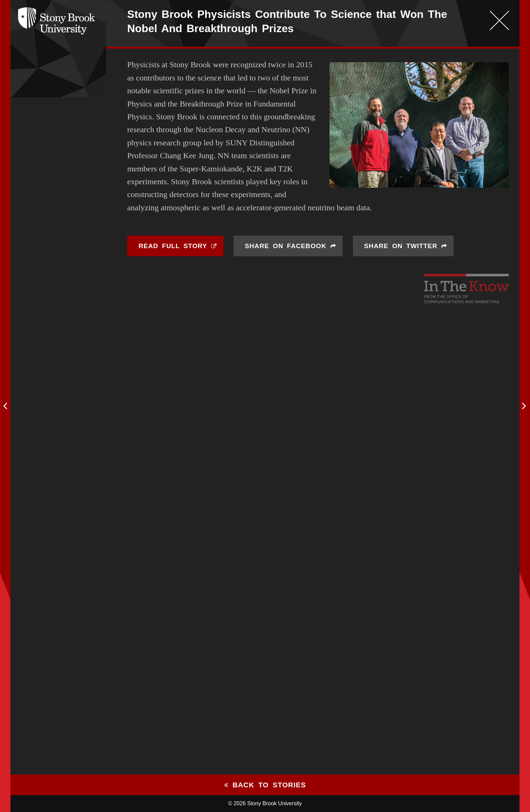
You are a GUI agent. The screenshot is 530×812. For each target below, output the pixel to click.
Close (499, 20)
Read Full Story (173, 246)
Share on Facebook (285, 246)
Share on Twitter (401, 246)
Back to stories (265, 785)
